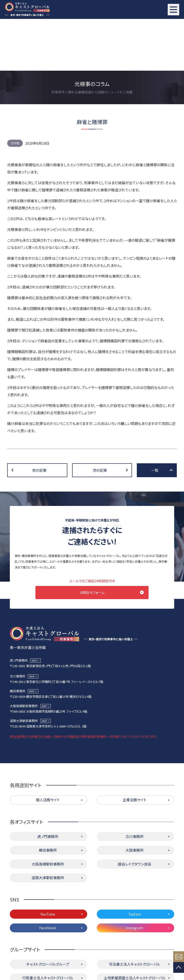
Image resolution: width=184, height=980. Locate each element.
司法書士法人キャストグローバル (135, 913)
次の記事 (100, 418)
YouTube (48, 863)
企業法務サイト (135, 749)
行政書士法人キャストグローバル (48, 927)
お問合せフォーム (92, 541)
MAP (34, 610)
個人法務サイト (48, 749)
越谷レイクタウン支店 (135, 813)
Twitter (135, 863)
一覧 (155, 418)
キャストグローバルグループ (48, 913)
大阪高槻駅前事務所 (48, 813)
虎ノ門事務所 (48, 786)
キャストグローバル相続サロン (48, 941)
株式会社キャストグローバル (135, 941)
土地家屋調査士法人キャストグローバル (135, 927)
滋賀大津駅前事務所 (48, 827)
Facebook (48, 877)
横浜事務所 (48, 799)
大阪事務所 (135, 799)
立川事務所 (135, 786)
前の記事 (39, 418)
